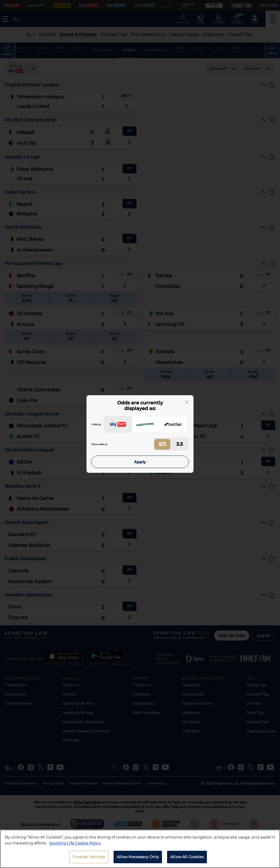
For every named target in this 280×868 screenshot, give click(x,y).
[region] (140, 849)
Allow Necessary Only (138, 857)
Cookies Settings (89, 857)
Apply (140, 462)
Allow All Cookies (187, 857)
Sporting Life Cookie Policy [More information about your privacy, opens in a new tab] (75, 843)
